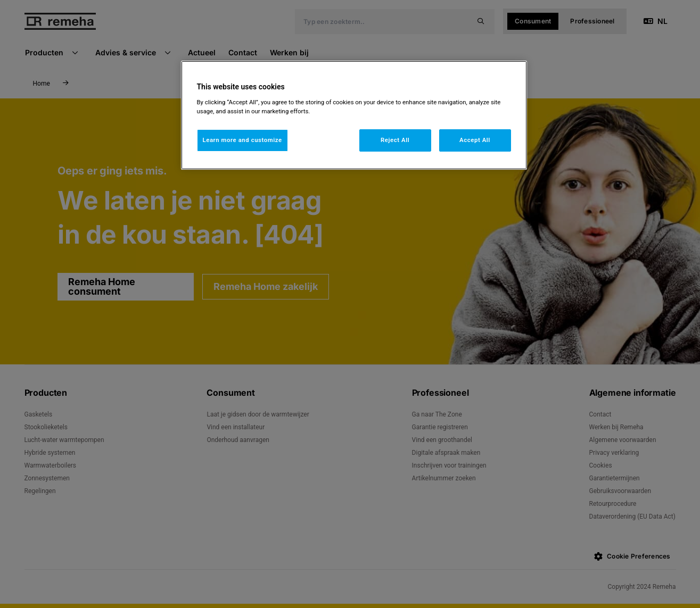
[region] (354, 115)
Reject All (395, 140)
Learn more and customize (242, 140)
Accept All (475, 140)
